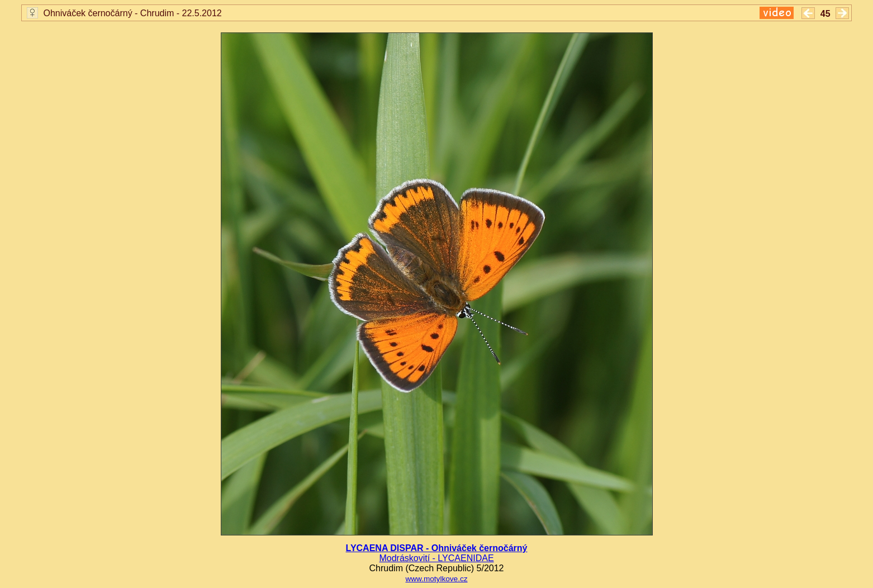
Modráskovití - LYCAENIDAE (436, 558)
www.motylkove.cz (436, 579)
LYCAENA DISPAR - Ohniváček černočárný (437, 548)
